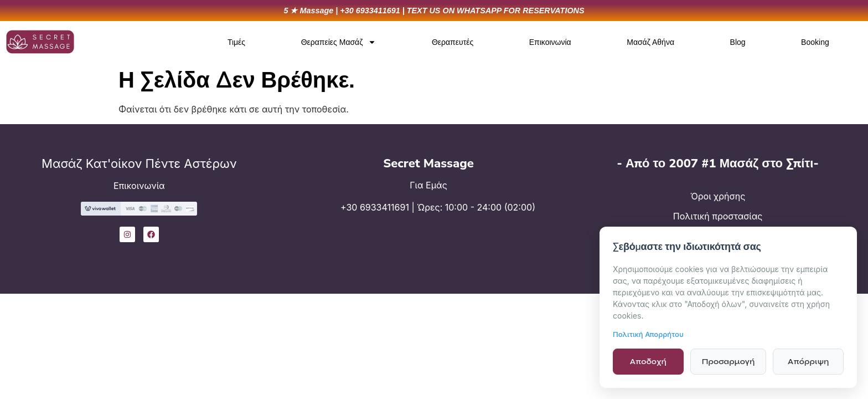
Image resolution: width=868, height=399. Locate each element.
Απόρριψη (808, 362)
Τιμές (236, 42)
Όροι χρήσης (718, 196)
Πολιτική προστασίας (718, 216)
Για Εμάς (428, 185)
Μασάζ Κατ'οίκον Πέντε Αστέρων (139, 163)
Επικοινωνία (550, 42)
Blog (738, 42)
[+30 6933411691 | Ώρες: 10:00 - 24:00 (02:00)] (304, 215)
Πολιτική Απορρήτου (648, 334)
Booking (815, 42)
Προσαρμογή (728, 362)
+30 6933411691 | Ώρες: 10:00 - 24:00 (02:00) (438, 207)
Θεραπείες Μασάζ (339, 42)
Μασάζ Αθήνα (650, 42)
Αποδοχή (648, 362)
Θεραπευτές (453, 42)
